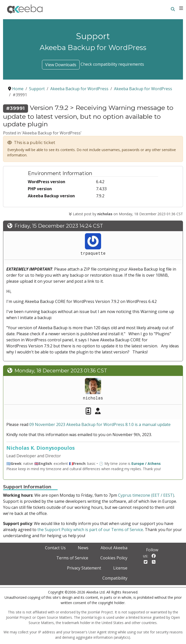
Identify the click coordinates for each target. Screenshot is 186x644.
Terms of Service (72, 558)
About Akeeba (114, 548)
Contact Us (55, 548)
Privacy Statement (84, 568)
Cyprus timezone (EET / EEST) (146, 495)
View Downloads (61, 65)
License (120, 568)
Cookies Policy (114, 558)
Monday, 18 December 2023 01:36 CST (61, 371)
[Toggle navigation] (181, 8)
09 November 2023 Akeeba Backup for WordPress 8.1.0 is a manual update (100, 424)
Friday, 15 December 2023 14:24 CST (59, 226)
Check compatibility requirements (112, 64)
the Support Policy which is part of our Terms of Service (90, 530)
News (83, 548)
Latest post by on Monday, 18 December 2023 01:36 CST (126, 214)
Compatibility (115, 578)
